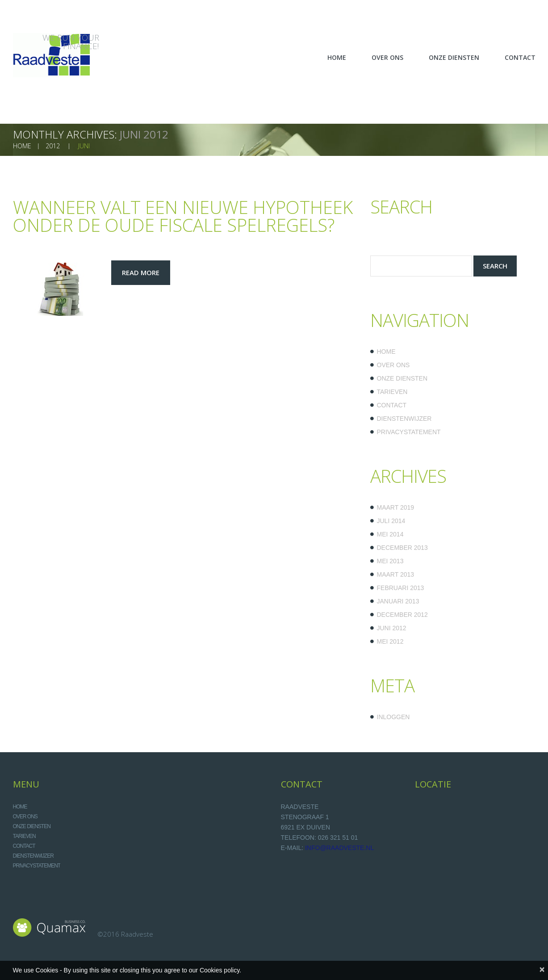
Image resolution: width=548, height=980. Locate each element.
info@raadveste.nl (339, 848)
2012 (53, 146)
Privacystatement (409, 432)
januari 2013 (398, 601)
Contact (392, 405)
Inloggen (393, 717)
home (22, 146)
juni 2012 (392, 628)
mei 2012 (390, 641)
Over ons (393, 365)
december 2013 (402, 548)
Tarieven (392, 392)
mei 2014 (390, 534)
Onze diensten (402, 378)
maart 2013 (396, 574)
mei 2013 (390, 561)
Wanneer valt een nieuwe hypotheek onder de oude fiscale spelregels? (183, 216)
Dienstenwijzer (404, 419)
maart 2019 (396, 507)
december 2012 (402, 615)
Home (386, 352)
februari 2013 (401, 588)
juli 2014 (391, 521)
